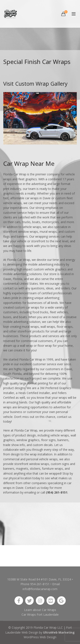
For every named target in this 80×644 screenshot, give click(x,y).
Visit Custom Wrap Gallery (35, 84)
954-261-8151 (40, 584)
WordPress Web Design (40, 637)
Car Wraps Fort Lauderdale (40, 614)
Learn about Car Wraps (40, 610)
